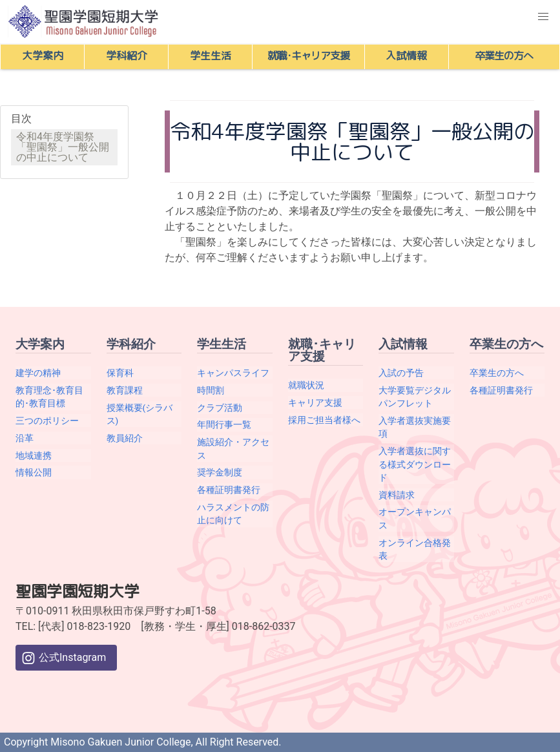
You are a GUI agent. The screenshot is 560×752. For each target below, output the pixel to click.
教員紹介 (125, 438)
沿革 (25, 438)
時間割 (211, 390)
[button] (543, 17)
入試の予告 (401, 373)
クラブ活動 (220, 408)
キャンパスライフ (233, 373)
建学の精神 (38, 373)
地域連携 (34, 455)
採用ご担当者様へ (324, 420)
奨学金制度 (220, 472)
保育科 (120, 373)
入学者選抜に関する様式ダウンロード (415, 464)
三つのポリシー (47, 421)
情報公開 (34, 472)
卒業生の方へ (497, 373)
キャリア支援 (315, 402)
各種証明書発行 (229, 490)
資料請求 (397, 495)
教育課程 (125, 390)
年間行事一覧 (224, 424)
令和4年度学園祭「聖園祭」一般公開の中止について (63, 147)
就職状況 (306, 385)
